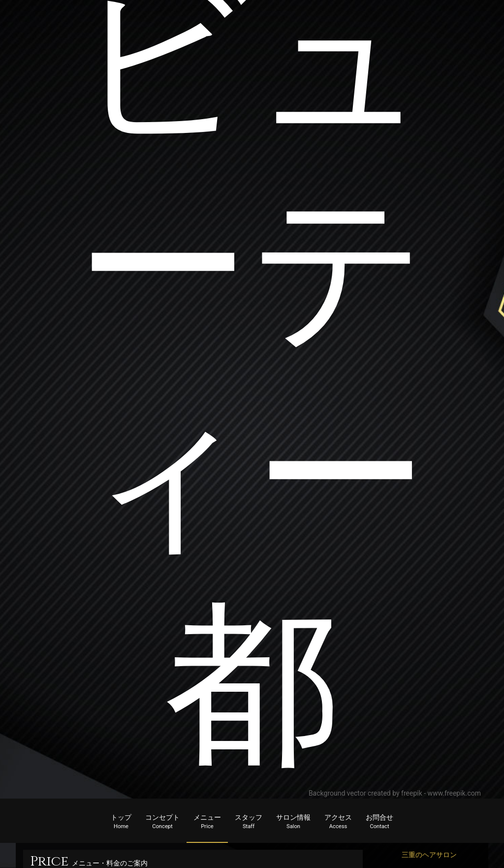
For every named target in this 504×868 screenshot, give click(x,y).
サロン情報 (293, 822)
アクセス (338, 822)
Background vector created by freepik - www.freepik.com (395, 793)
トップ (121, 822)
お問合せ (379, 822)
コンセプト (162, 822)
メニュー (207, 822)
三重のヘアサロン (429, 855)
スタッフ (249, 822)
